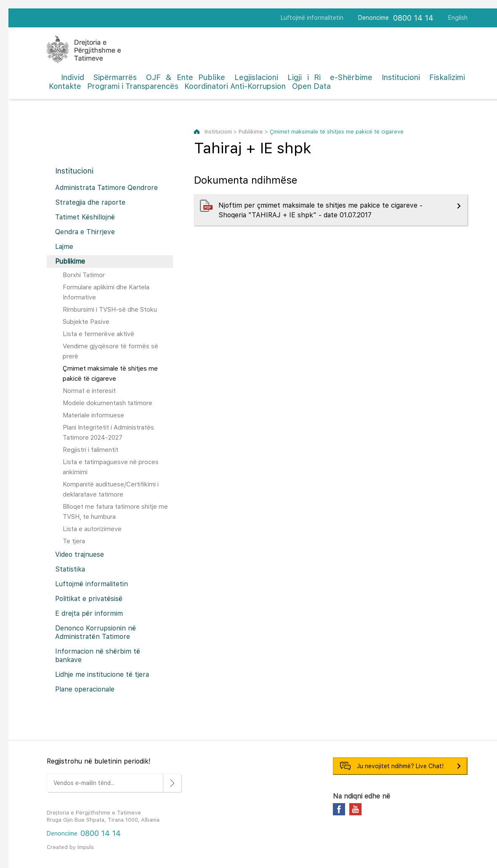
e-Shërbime (351, 77)
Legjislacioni (256, 77)
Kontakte (65, 86)
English (458, 18)
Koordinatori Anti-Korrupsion (235, 86)
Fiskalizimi (447, 77)
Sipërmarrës (115, 77)
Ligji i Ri (304, 77)
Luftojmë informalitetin (312, 18)
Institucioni (401, 77)
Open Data (311, 86)
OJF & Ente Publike (186, 77)
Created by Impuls (70, 847)
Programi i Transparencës (133, 86)
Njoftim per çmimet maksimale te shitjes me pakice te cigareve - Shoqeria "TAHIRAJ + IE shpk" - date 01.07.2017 (320, 210)
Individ (73, 77)
